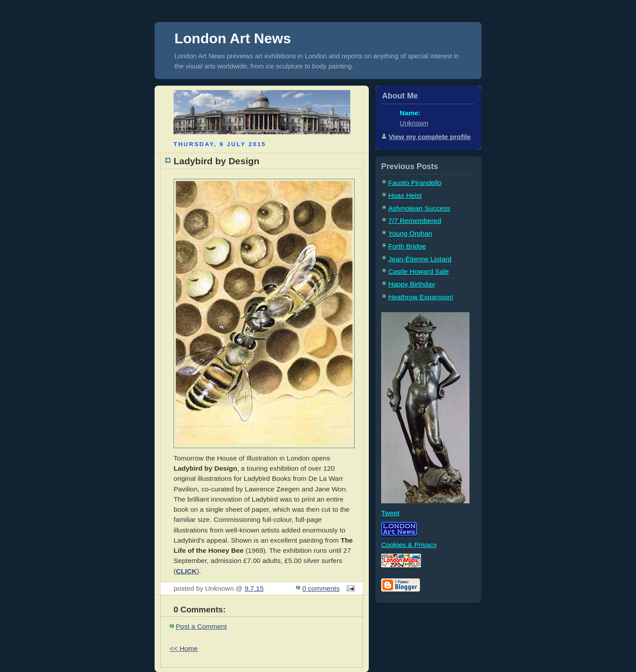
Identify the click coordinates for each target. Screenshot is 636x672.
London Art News (233, 38)
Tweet (390, 513)
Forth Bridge (407, 246)
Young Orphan (410, 233)
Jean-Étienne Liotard (420, 259)
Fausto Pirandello (415, 183)
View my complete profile (430, 137)
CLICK (186, 571)
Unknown (414, 123)
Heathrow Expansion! (421, 297)
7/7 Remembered (415, 221)
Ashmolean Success (419, 208)
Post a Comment (201, 626)
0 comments (321, 588)
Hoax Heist (405, 195)
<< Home (184, 648)
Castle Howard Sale (418, 271)
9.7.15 (254, 588)
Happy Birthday (412, 284)
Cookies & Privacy (409, 545)
